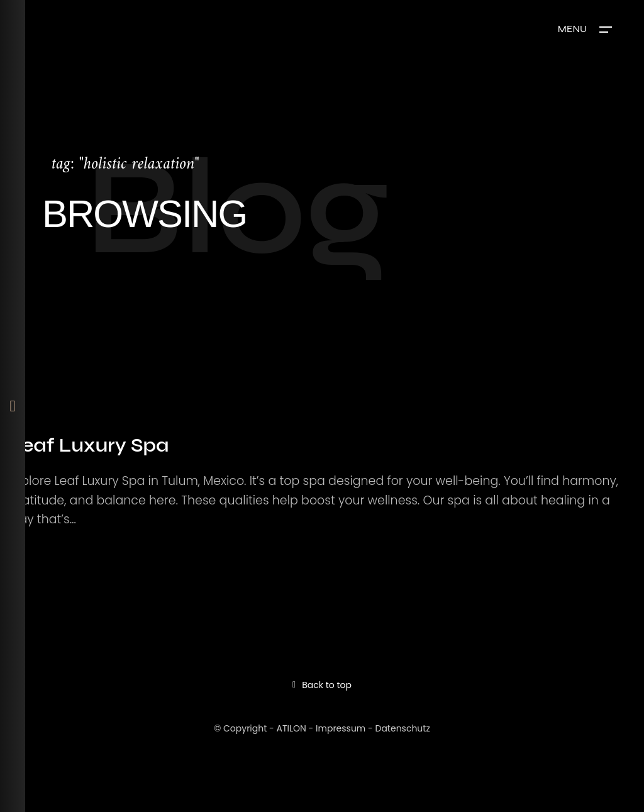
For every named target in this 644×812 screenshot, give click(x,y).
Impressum (341, 728)
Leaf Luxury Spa (89, 445)
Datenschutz (403, 728)
